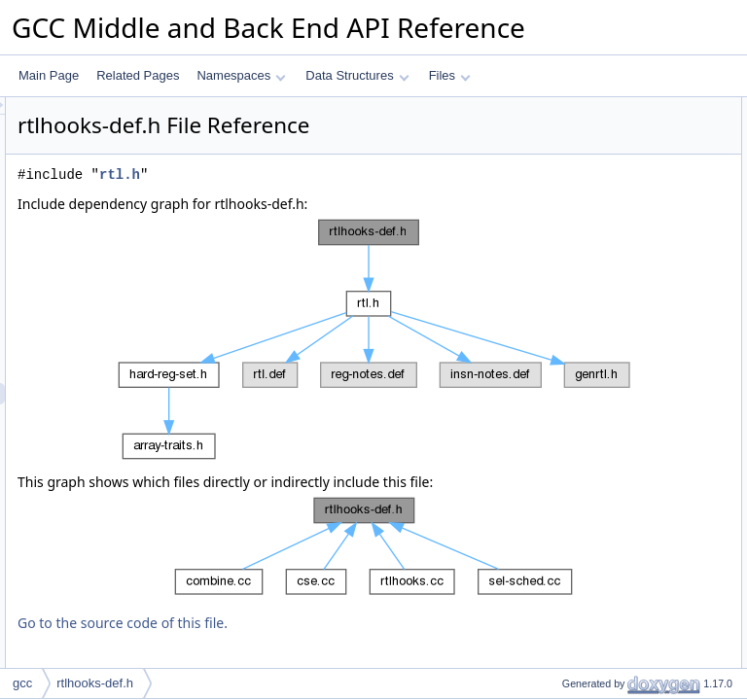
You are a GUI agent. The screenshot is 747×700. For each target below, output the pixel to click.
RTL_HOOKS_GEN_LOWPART (628, 129)
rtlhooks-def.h (95, 683)
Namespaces (241, 75)
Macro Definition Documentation (613, 365)
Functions (555, 258)
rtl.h (363, 202)
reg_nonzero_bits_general (613, 300)
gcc (22, 683)
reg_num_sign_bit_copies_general (635, 322)
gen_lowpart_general (600, 279)
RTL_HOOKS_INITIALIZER (617, 236)
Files (450, 75)
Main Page (49, 75)
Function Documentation (593, 514)
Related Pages (138, 75)
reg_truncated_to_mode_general (630, 343)
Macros (549, 108)
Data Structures (357, 75)
